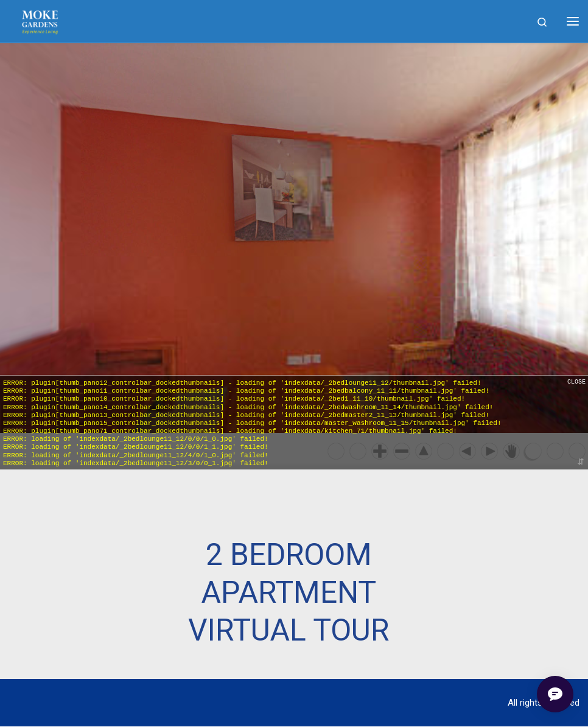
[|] (40, 21)
